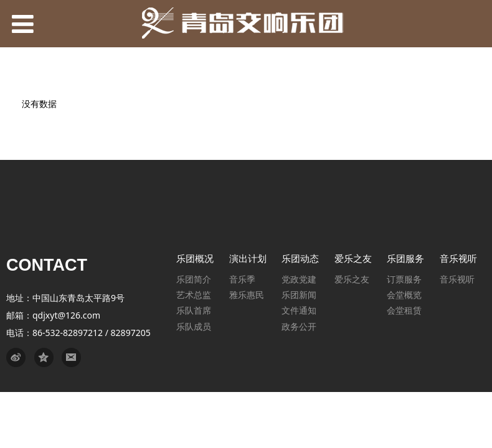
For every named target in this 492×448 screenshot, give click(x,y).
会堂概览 (404, 295)
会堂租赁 (404, 310)
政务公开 (299, 326)
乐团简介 (194, 279)
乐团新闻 (299, 295)
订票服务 (404, 279)
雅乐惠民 (247, 295)
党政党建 (299, 279)
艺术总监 (194, 295)
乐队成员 (194, 326)
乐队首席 (194, 310)
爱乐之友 (352, 279)
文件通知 (299, 310)
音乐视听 (457, 279)
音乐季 (242, 279)
